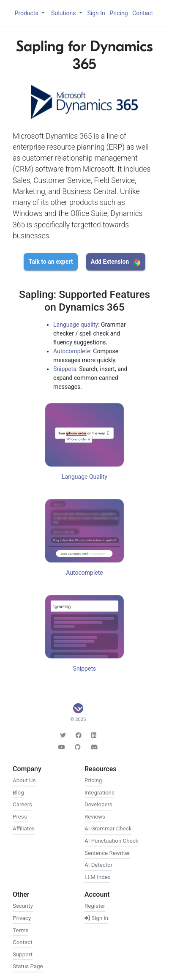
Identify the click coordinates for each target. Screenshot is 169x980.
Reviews (95, 817)
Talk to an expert (51, 262)
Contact (143, 13)
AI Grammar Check (108, 828)
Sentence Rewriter (107, 853)
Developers (98, 804)
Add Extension (116, 262)
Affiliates (24, 828)
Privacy (22, 918)
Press (20, 817)
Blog (18, 793)
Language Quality (84, 477)
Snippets (65, 369)
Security (23, 906)
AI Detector (98, 865)
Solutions (64, 13)
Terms (20, 930)
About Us (24, 780)
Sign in (96, 918)
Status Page (28, 966)
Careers (22, 804)
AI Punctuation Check (111, 841)
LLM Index (97, 877)
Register (95, 906)
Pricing (119, 13)
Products (27, 13)
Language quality (76, 325)
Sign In (96, 13)
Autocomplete (72, 351)
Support (23, 954)
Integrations (99, 793)
